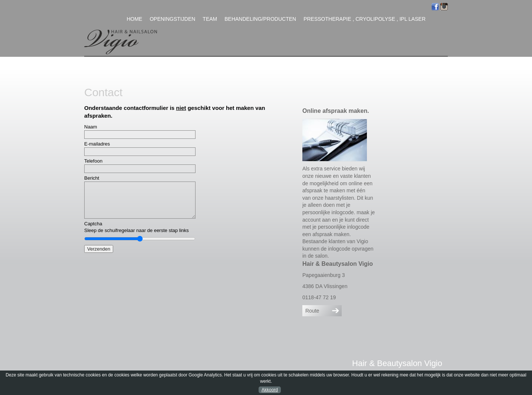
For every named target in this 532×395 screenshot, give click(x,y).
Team (210, 19)
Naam (91, 127)
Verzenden (99, 249)
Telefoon (93, 161)
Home (134, 19)
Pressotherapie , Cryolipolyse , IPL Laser (364, 19)
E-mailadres (97, 144)
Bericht (92, 178)
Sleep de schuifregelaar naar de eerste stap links (137, 230)
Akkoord (270, 390)
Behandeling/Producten (260, 19)
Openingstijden (172, 19)
